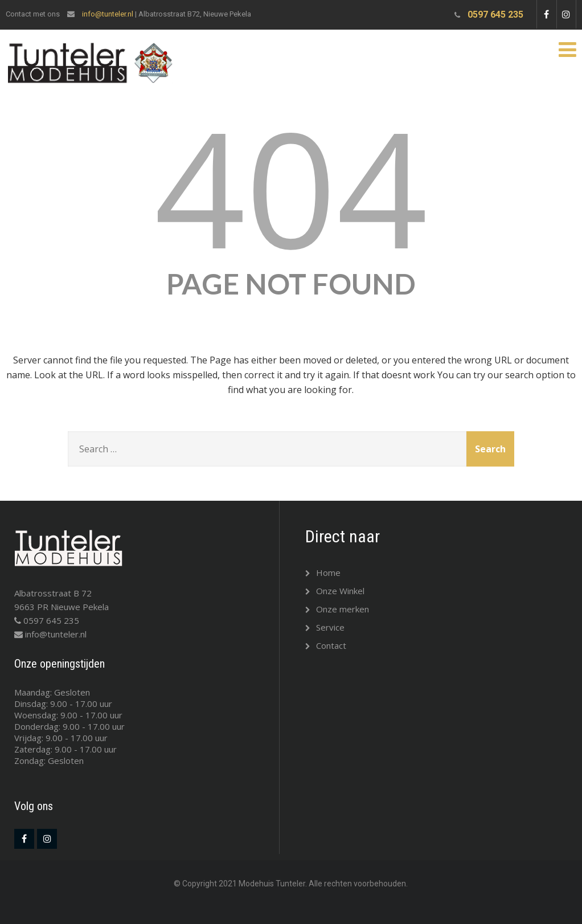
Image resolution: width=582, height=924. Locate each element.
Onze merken (337, 609)
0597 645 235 (495, 15)
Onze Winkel (335, 591)
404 (291, 187)
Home (323, 573)
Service (325, 627)
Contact (326, 645)
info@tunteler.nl (108, 14)
